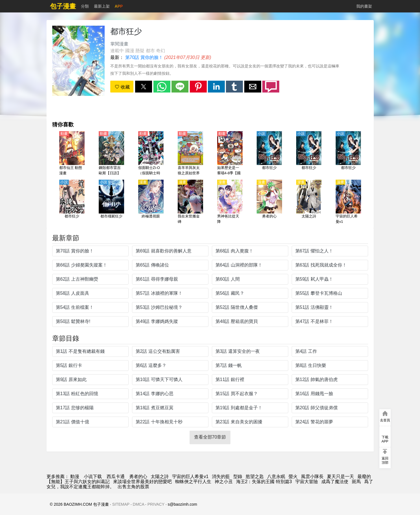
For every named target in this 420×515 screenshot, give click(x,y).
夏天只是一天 (340, 477)
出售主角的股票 (133, 487)
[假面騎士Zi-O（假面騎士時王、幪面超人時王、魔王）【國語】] (151, 154)
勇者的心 (138, 477)
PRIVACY (156, 504)
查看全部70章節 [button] (210, 437)
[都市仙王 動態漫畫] (72, 154)
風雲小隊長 (312, 477)
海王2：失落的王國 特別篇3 (264, 482)
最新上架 (102, 6)
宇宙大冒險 (307, 482)
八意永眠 (276, 477)
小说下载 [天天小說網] (93, 477)
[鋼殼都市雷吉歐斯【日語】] (111, 154)
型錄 (238, 477)
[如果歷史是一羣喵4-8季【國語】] (230, 154)
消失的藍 (221, 477)
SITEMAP (121, 504)
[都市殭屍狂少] (111, 202)
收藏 (122, 87)
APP (119, 6)
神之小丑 (224, 482)
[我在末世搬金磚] (190, 202)
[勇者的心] (269, 202)
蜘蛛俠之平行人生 (193, 482)
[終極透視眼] (151, 202)
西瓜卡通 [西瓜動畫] (116, 477)
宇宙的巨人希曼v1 (190, 477)
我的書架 (364, 6)
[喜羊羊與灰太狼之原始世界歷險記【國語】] (190, 154)
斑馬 (356, 482)
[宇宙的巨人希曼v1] (348, 202)
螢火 (293, 477)
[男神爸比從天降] (230, 202)
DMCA (138, 504)
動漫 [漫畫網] (75, 477)
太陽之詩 (160, 477)
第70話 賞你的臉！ (144, 57)
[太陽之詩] (309, 202)
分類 (85, 6)
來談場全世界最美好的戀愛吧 (142, 482)
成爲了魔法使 (335, 482)
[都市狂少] (269, 154)
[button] (144, 87)
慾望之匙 (255, 477)
